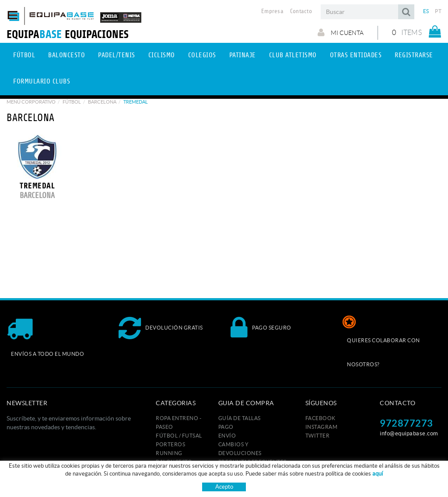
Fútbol (72, 102)
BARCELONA (102, 102)
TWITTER (318, 436)
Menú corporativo (31, 102)
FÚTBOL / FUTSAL (179, 436)
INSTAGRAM (322, 427)
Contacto (301, 11)
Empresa (272, 11)
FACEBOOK (320, 418)
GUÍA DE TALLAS (240, 418)
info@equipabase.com (409, 433)
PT (438, 11)
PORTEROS (170, 444)
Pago (226, 427)
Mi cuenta (341, 32)
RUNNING (169, 453)
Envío (227, 436)
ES (426, 11)
